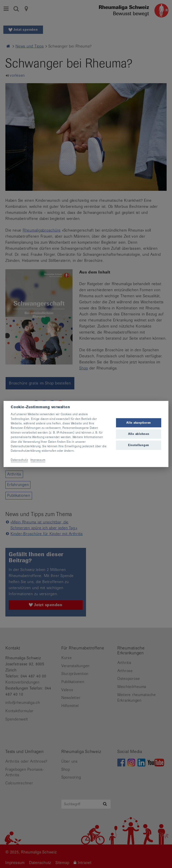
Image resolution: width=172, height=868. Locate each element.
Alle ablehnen (139, 434)
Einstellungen (139, 445)
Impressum (38, 460)
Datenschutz (19, 460)
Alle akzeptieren (139, 423)
